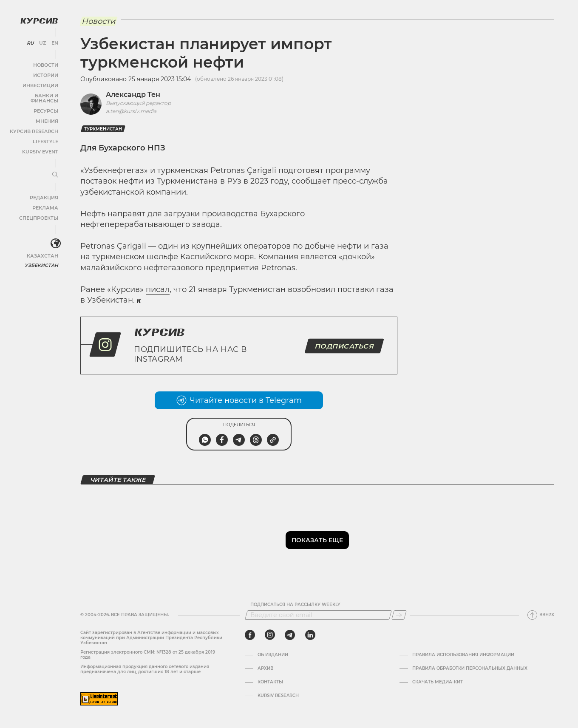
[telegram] (290, 635)
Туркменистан (103, 129)
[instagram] (270, 635)
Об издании (273, 655)
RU (30, 42)
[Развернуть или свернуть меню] (54, 169)
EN (54, 42)
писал (158, 289)
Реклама (46, 202)
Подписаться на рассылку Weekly (295, 605)
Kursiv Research (278, 696)
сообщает (311, 181)
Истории (46, 75)
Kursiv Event (41, 146)
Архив (265, 669)
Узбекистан (42, 259)
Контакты (270, 682)
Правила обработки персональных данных (470, 669)
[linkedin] (310, 635)
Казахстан (44, 250)
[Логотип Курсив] (38, 20)
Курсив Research (36, 126)
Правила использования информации (463, 655)
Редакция (45, 192)
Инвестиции (41, 85)
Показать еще (317, 540)
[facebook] (250, 635)
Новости (46, 64)
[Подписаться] (399, 615)
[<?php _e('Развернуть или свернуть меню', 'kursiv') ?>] (55, 238)
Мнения (47, 115)
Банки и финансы (34, 95)
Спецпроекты (40, 212)
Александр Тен (133, 95)
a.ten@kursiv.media (131, 111)
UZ (42, 42)
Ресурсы (46, 105)
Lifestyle (46, 136)
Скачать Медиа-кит (438, 682)
